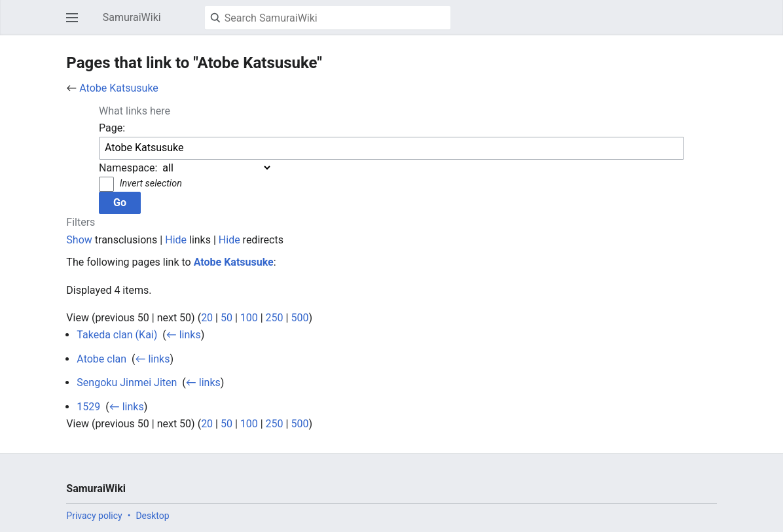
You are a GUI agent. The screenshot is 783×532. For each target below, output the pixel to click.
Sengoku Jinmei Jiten (127, 382)
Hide (176, 240)
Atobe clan (101, 359)
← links (184, 335)
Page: (112, 128)
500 (300, 318)
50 (227, 318)
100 (249, 318)
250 (275, 318)
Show (79, 240)
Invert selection (151, 184)
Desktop (152, 516)
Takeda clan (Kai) (117, 335)
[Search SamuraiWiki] (328, 18)
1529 (88, 407)
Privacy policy (94, 516)
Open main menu (76, 24)
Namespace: (128, 168)
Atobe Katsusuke (119, 88)
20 (207, 318)
